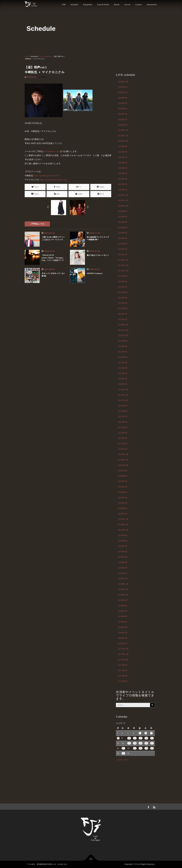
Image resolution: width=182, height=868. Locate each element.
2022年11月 (123, 330)
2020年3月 (123, 503)
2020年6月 (123, 487)
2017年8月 (123, 670)
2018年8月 (123, 606)
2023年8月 (123, 281)
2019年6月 (123, 552)
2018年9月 (123, 600)
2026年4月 (123, 109)
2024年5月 (123, 233)
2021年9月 (123, 406)
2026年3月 (123, 114)
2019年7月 (123, 546)
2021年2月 (123, 444)
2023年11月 (123, 265)
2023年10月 (123, 271)
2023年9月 (123, 276)
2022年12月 (123, 325)
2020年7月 (123, 481)
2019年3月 (123, 568)
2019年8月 (123, 541)
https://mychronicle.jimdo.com (54, 180)
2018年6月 (123, 616)
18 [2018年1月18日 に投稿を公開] (135, 743)
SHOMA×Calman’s (95, 273)
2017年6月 (123, 681)
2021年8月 (123, 411)
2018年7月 (123, 611)
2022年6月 (123, 357)
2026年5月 (123, 103)
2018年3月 (123, 633)
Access (127, 5)
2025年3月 (123, 179)
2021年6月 (123, 422)
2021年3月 (123, 438)
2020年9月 (123, 471)
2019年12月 (123, 519)
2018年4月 (123, 627)
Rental (117, 5)
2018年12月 (123, 584)
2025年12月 (123, 130)
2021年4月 (123, 433)
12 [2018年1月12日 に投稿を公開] (140, 738)
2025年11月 (123, 136)
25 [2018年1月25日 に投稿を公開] (135, 748)
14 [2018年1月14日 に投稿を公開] (152, 738)
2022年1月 (123, 384)
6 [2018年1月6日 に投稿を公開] (146, 733)
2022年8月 (123, 346)
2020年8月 (123, 476)
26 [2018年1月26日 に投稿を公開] (140, 748)
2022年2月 (123, 379)
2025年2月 (123, 184)
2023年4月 (123, 303)
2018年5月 (123, 622)
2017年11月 (123, 654)
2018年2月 (123, 638)
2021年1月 (123, 449)
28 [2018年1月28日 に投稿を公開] (152, 748)
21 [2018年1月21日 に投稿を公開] (152, 743)
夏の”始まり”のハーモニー (98, 255)
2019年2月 (123, 573)
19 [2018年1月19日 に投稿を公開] (140, 743)
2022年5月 (123, 363)
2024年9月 (123, 211)
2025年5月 (123, 168)
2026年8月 (123, 87)
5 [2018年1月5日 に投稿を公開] (140, 733)
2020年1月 (123, 514)
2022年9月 (123, 341)
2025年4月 (123, 173)
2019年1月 (123, 579)
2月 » (126, 760)
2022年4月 (123, 368)
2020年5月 (123, 492)
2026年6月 (123, 98)
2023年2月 (123, 314)
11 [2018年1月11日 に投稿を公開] (135, 738)
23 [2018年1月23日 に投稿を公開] (123, 748)
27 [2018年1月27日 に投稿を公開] (146, 748)
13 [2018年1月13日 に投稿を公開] (146, 738)
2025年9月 (123, 146)
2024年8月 (123, 217)
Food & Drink (103, 5)
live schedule (45, 56)
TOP (64, 5)
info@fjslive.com (52, 151)
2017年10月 (123, 660)
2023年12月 (123, 260)
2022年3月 (123, 373)
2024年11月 (123, 200)
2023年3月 (123, 308)
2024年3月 (123, 244)
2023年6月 (123, 292)
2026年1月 (123, 125)
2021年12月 (123, 390)
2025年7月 (123, 157)
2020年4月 (123, 498)
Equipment (88, 5)
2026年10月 (123, 82)
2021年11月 (123, 395)
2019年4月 (123, 562)
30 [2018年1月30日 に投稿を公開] (123, 753)
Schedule (74, 5)
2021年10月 (123, 400)
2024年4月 (123, 238)
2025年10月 (123, 141)
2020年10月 (123, 465)
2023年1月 (123, 319)
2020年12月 (123, 454)
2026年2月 (123, 119)
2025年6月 (123, 163)
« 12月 (119, 760)
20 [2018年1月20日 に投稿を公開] (146, 743)
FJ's (136, 864)
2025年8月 (123, 152)
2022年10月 (123, 335)
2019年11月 (123, 525)
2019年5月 (123, 557)
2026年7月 (123, 92)
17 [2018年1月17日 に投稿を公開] (129, 743)
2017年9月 (123, 665)
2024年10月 (123, 206)
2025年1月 (123, 190)
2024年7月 (123, 222)
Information (152, 5)
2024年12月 (123, 195)
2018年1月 (123, 643)
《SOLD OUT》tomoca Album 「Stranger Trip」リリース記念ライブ (53, 257)
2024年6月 (123, 228)
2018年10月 (123, 595)
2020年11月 (123, 460)
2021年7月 (123, 417)
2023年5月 (123, 298)
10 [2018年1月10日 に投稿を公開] (129, 738)
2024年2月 (123, 249)
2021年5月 (123, 427)
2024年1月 (123, 255)
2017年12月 (123, 649)
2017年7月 (123, 676)
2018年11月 (123, 589)
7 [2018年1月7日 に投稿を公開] (151, 733)
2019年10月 (123, 530)
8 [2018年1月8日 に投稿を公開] (118, 738)
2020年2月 (123, 508)
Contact (139, 5)
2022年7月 (123, 352)
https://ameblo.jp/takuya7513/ (47, 176)
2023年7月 (123, 287)
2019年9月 (123, 535)
